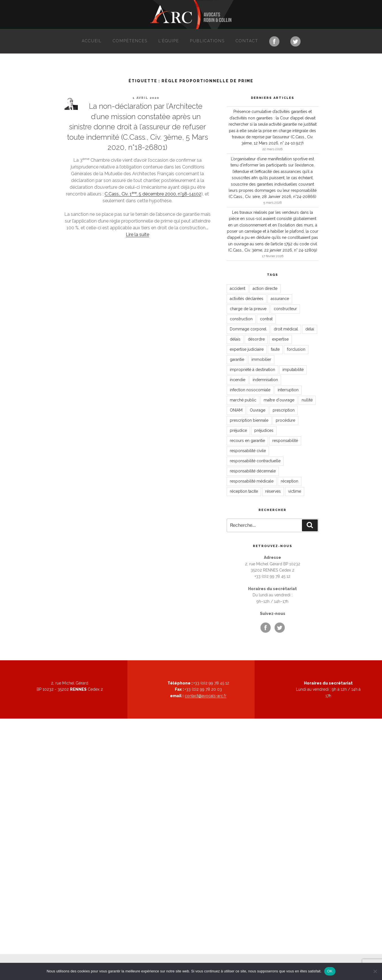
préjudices (264, 430)
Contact (247, 41)
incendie (238, 380)
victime (295, 491)
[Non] (375, 971)
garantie (237, 359)
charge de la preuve (248, 309)
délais (235, 339)
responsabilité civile (248, 451)
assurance (280, 299)
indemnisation (265, 380)
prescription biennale (249, 420)
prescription (284, 410)
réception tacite (244, 491)
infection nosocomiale (250, 390)
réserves (273, 491)
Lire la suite (137, 235)
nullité (307, 400)
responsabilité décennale (253, 471)
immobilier (261, 359)
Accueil (92, 41)
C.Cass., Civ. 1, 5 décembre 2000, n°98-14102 (153, 194)
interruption (288, 390)
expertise (280, 339)
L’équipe (169, 41)
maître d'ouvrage (279, 400)
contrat (266, 319)
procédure (285, 420)
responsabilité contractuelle (255, 461)
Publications (207, 41)
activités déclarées (247, 299)
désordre (256, 339)
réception (290, 481)
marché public (243, 400)
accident (238, 288)
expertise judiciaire (247, 349)
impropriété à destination (252, 370)
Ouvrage (258, 410)
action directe (265, 288)
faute (275, 349)
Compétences (130, 41)
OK (330, 971)
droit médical (286, 329)
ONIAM (236, 410)
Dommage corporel (248, 329)
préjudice (238, 430)
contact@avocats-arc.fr (206, 696)
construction (241, 319)
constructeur (285, 309)
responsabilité (285, 441)
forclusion (296, 349)
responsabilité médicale (252, 481)
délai (310, 329)
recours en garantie (247, 441)
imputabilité (293, 370)
